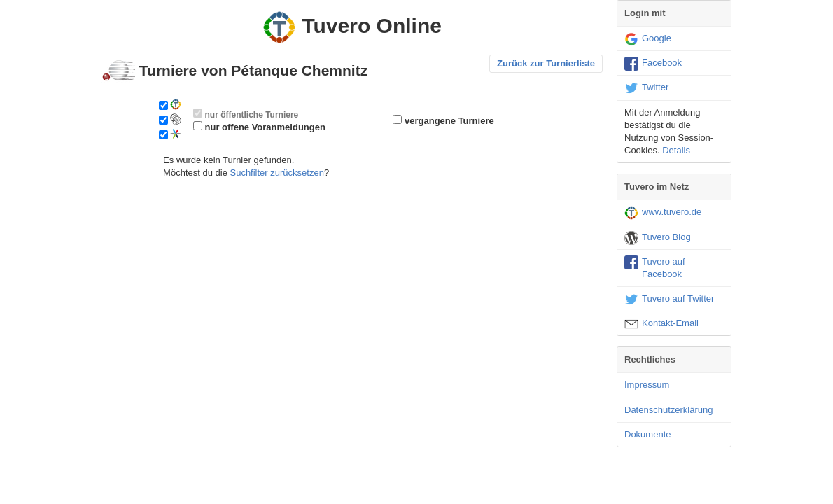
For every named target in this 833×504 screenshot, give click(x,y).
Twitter (646, 88)
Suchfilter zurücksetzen (276, 173)
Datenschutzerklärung (668, 410)
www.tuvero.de (663, 213)
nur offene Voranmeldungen (265, 127)
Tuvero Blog (658, 238)
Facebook (653, 64)
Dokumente (647, 434)
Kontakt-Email (661, 324)
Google (648, 39)
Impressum (647, 385)
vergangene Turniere (449, 121)
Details (676, 150)
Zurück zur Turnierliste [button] (546, 63)
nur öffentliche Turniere (252, 115)
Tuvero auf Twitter (669, 300)
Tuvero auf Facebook (655, 267)
